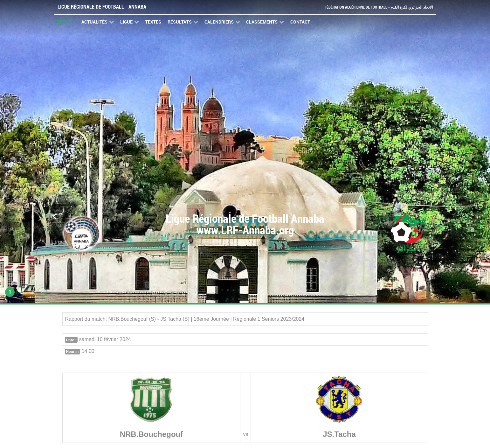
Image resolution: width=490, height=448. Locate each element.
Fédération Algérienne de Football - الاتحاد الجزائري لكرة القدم (376, 7)
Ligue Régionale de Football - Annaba (102, 7)
